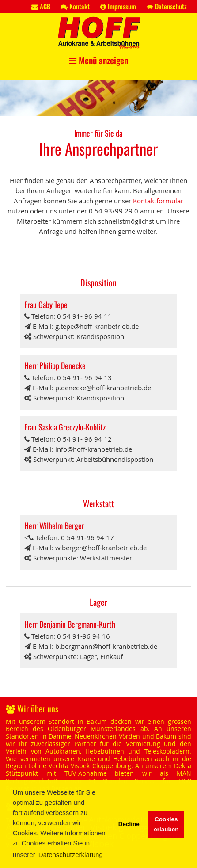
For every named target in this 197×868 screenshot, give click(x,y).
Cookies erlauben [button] (166, 824)
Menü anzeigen (98, 60)
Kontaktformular (158, 201)
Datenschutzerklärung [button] (71, 855)
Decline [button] (129, 824)
